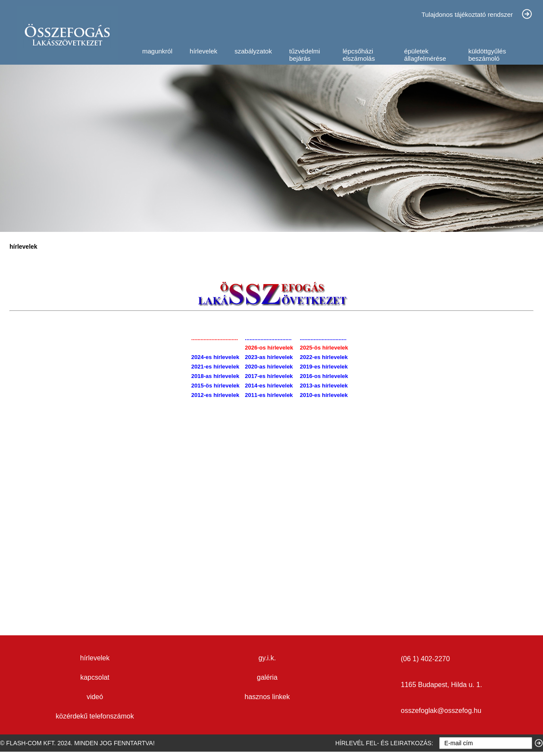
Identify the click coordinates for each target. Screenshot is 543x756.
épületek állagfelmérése (425, 55)
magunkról (157, 51)
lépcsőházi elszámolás (359, 55)
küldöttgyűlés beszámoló (487, 55)
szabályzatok (253, 51)
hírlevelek (203, 51)
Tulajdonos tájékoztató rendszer (467, 14)
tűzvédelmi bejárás (305, 55)
